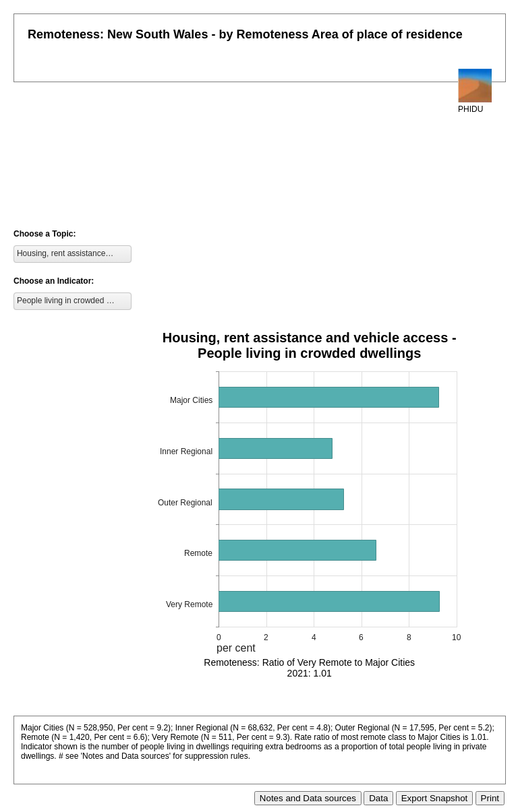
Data (378, 798)
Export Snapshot (435, 798)
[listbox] (73, 254)
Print (490, 798)
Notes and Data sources (308, 798)
